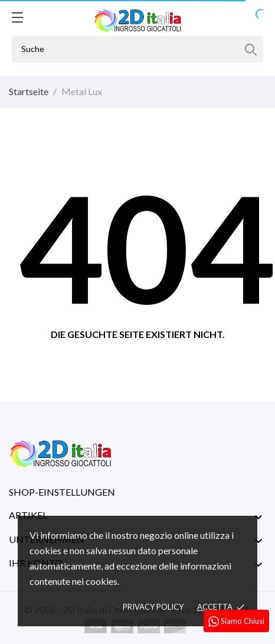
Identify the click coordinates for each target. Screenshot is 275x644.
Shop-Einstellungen (62, 492)
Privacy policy (153, 607)
